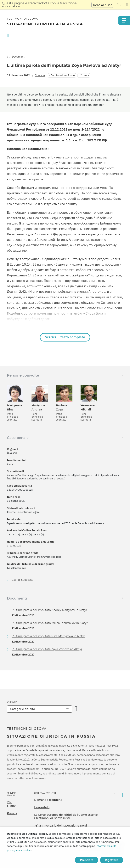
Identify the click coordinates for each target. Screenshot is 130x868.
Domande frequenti (48, 800)
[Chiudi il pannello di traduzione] (127, 5)
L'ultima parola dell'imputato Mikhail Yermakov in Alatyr (50, 623)
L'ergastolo (42, 807)
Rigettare (112, 860)
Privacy (12, 813)
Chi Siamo (11, 804)
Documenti (19, 57)
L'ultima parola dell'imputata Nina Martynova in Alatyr (48, 636)
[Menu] (124, 20)
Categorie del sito (23, 709)
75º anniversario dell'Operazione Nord (61, 826)
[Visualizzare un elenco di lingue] (119, 5)
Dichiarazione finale (63, 75)
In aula (85, 75)
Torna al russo (102, 5)
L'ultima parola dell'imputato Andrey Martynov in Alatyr (49, 610)
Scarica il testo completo (65, 337)
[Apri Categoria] (76, 709)
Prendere (87, 860)
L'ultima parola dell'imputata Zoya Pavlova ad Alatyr (47, 649)
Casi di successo (23, 580)
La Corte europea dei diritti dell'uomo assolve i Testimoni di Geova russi (66, 816)
